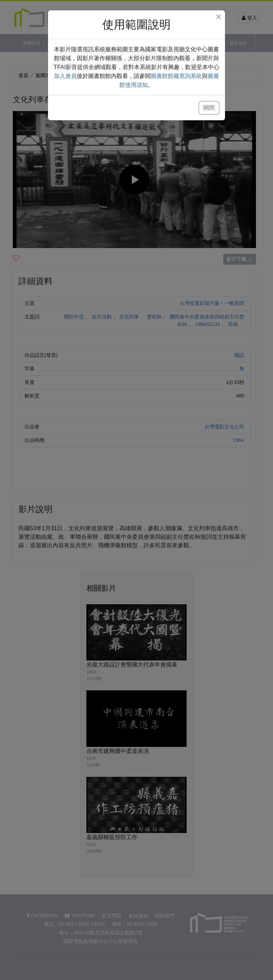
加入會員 (65, 76)
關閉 (209, 108)
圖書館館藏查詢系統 (176, 76)
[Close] (219, 17)
